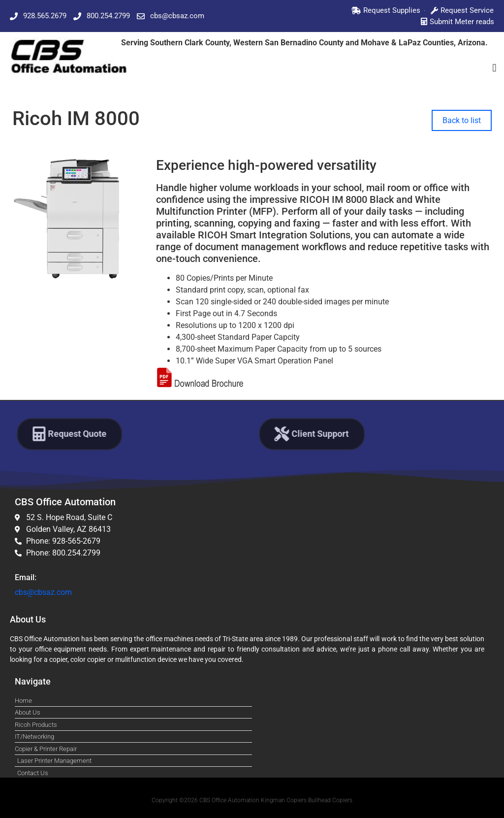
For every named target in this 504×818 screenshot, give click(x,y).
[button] (494, 68)
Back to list (462, 120)
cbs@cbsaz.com (43, 592)
